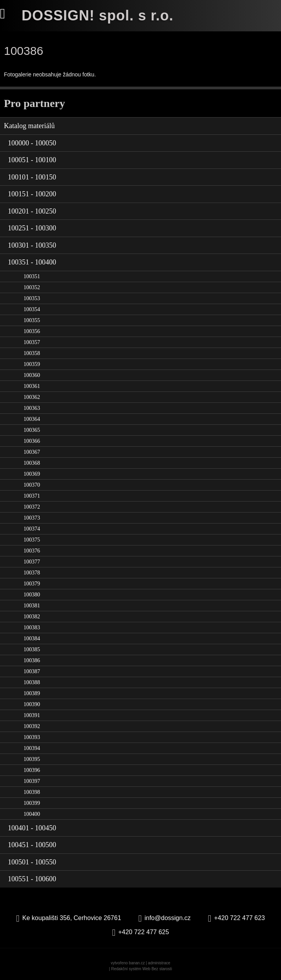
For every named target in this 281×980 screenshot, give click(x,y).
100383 (32, 628)
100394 (32, 748)
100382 (32, 617)
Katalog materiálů (29, 126)
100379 (32, 584)
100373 (32, 518)
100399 (32, 803)
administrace (159, 963)
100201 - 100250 (32, 211)
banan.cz (137, 963)
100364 (32, 419)
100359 (32, 364)
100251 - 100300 (32, 228)
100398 (32, 792)
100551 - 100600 (32, 879)
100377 (32, 562)
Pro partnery (35, 103)
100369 (32, 474)
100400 (32, 814)
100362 (32, 397)
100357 (32, 342)
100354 (32, 309)
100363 (32, 408)
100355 (32, 320)
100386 (32, 660)
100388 (32, 682)
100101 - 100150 (32, 177)
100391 (32, 715)
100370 (32, 485)
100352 (32, 287)
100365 (32, 430)
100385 (32, 649)
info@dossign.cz (168, 918)
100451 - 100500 (32, 845)
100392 (32, 726)
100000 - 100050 (32, 143)
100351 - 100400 (32, 262)
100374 (32, 529)
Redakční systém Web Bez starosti (141, 969)
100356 (32, 331)
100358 (32, 353)
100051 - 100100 (32, 160)
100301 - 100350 (32, 245)
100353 (32, 298)
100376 (32, 551)
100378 (32, 573)
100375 (32, 540)
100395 (32, 759)
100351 (32, 276)
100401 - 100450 (32, 828)
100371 (32, 496)
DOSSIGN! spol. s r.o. (98, 15)
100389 (32, 693)
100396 (32, 770)
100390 (32, 704)
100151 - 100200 (32, 194)
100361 (32, 386)
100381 (32, 606)
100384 (32, 639)
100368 (32, 463)
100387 (32, 671)
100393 (32, 737)
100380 (32, 595)
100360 (32, 375)
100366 (32, 441)
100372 (32, 507)
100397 (32, 781)
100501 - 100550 (32, 862)
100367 (32, 452)
